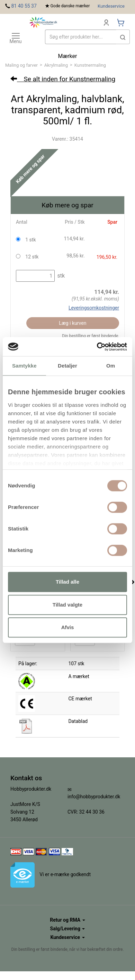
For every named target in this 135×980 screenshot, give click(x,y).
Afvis (68, 627)
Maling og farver (21, 65)
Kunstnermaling (90, 65)
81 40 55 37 (24, 6)
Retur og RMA (67, 920)
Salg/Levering (68, 929)
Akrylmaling (56, 65)
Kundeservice (111, 6)
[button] (123, 37)
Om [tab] (111, 366)
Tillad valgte (67, 605)
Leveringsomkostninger (94, 308)
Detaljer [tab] (67, 366)
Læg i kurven (73, 323)
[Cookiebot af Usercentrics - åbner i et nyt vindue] (97, 347)
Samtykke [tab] (24, 366)
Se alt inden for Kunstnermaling (63, 79)
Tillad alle (67, 582)
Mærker (68, 56)
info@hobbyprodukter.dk (94, 797)
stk (60, 276)
